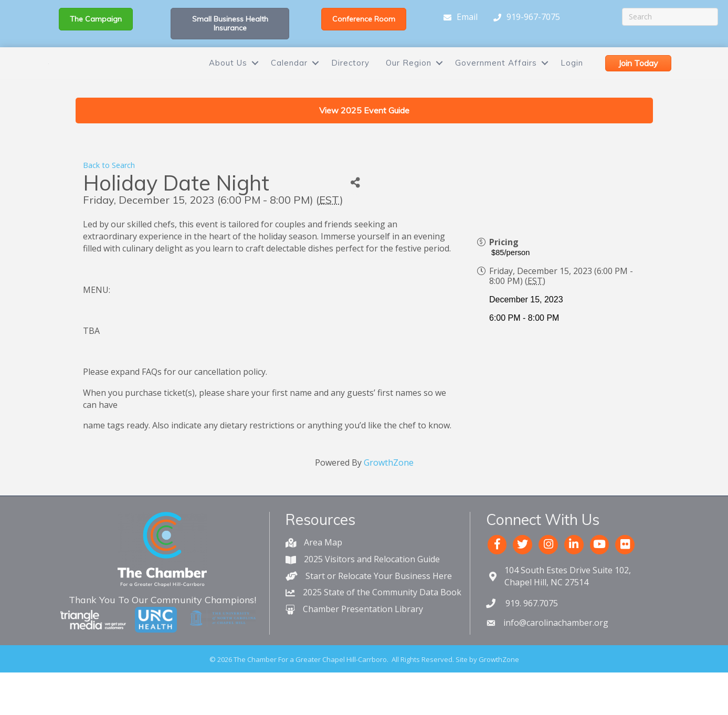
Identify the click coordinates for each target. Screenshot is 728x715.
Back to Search (109, 193)
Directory (350, 77)
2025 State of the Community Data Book (382, 621)
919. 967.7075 (531, 632)
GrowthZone (389, 491)
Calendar (289, 77)
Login (572, 77)
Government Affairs (496, 77)
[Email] (458, 17)
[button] (96, 19)
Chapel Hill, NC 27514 (568, 604)
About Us (228, 77)
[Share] (355, 211)
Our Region (409, 77)
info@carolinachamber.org (556, 651)
